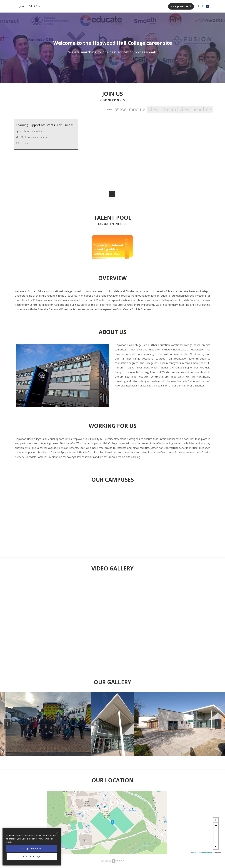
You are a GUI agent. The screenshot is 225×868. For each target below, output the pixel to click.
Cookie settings (32, 856)
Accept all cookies (32, 848)
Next (218, 724)
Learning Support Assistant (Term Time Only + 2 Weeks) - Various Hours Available (46, 125)
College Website (181, 6)
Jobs (22, 6)
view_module (130, 109)
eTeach (112, 861)
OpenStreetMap (206, 852)
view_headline (195, 109)
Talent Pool (34, 6)
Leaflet (194, 852)
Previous (7, 724)
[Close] (57, 833)
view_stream (162, 109)
